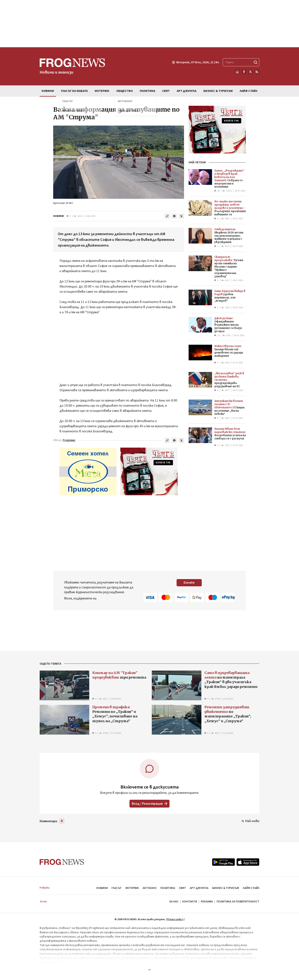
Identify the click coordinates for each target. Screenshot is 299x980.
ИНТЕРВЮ (132, 888)
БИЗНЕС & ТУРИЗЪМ (226, 888)
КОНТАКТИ (190, 901)
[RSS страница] (257, 72)
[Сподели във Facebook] (174, 216)
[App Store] (248, 862)
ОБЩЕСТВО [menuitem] (125, 91)
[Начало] (237, 72)
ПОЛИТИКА (168, 888)
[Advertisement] (149, 24)
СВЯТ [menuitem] (166, 91)
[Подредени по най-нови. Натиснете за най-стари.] (250, 821)
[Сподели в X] (181, 216)
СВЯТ (182, 888)
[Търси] (256, 62)
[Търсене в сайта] (241, 62)
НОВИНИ (58, 216)
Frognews (69, 440)
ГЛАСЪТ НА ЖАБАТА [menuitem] (74, 91)
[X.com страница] (250, 72)
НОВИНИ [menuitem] (48, 91)
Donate (189, 583)
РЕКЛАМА (207, 901)
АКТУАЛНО (150, 888)
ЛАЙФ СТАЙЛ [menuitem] (249, 91)
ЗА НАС (174, 901)
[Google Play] (223, 862)
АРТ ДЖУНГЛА (199, 888)
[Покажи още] (149, 970)
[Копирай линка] (167, 216)
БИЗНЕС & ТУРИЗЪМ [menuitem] (218, 91)
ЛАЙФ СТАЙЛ (251, 888)
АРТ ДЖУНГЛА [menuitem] (187, 91)
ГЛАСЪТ (117, 888)
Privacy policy (175, 919)
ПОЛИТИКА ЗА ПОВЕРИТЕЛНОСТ (238, 901)
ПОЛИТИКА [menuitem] (147, 91)
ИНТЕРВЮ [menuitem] (102, 91)
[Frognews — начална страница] (72, 66)
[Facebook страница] (244, 72)
